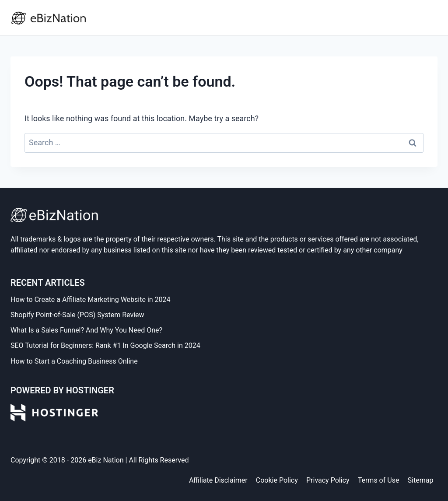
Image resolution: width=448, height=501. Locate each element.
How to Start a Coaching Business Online (74, 361)
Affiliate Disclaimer (218, 480)
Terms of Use (379, 480)
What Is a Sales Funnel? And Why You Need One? (86, 330)
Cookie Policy (277, 480)
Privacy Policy (328, 480)
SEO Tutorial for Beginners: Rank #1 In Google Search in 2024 (105, 345)
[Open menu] (429, 17)
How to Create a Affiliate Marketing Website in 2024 (91, 300)
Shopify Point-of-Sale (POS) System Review (77, 315)
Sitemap (421, 480)
